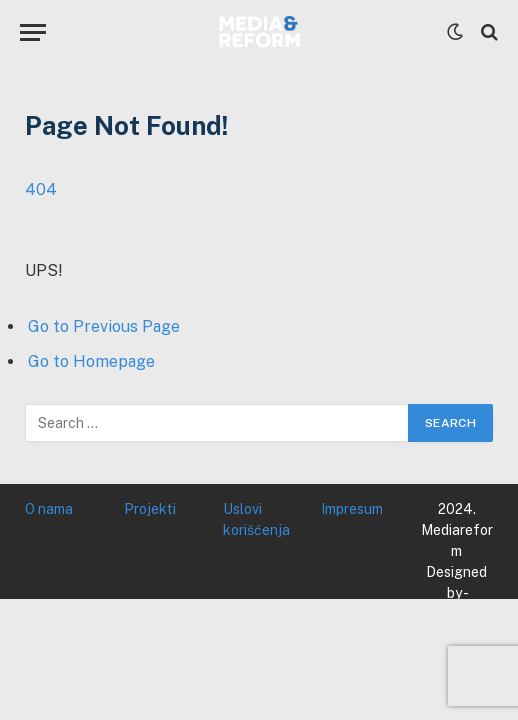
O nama (49, 509)
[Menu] (33, 32)
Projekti (150, 509)
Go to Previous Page (104, 326)
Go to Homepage (91, 361)
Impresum (352, 509)
